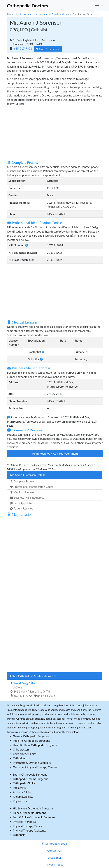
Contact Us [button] (54, 850)
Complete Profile (22, 481)
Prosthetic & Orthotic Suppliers (32, 763)
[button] (27, 245)
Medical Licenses (22, 492)
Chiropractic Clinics (25, 754)
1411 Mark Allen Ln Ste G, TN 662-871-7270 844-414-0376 (33, 689)
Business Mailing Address (27, 498)
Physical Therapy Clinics (27, 826)
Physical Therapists (24, 822)
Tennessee (41, 14)
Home (11, 14)
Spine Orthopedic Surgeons (29, 813)
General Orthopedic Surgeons (31, 736)
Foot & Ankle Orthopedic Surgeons (34, 817)
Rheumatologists (23, 797)
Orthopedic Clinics (24, 783)
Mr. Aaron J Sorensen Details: (28, 475)
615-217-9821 (23, 48)
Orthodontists (21, 758)
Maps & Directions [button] (48, 49)
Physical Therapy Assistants (29, 830)
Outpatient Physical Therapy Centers (35, 767)
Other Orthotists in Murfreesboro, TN (33, 676)
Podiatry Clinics (22, 792)
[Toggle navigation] (97, 6)
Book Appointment (23, 503)
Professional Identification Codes (32, 487)
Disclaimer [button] (54, 857)
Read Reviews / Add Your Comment (55, 453)
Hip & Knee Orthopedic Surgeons (33, 808)
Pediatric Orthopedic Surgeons (31, 741)
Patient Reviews (22, 508)
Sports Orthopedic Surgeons (30, 774)
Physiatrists (20, 801)
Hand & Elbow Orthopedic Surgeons (35, 745)
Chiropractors (21, 749)
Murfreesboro (60, 14)
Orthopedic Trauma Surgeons (30, 779)
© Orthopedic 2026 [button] (55, 843)
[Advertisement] (55, 133)
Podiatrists (19, 788)
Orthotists (25, 14)
